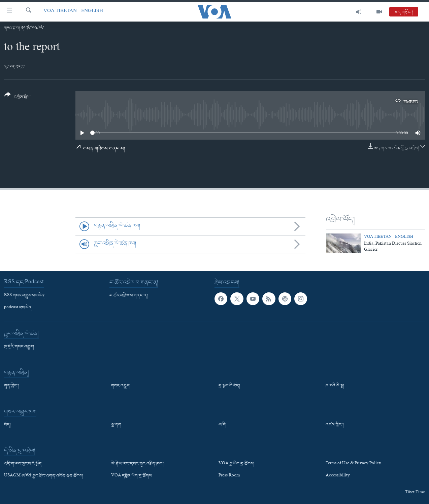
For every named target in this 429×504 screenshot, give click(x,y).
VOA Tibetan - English (73, 12)
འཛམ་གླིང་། (335, 425)
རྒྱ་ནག (116, 425)
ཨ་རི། (222, 425)
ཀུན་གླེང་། (12, 386)
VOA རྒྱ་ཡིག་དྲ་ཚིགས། (236, 464)
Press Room (229, 476)
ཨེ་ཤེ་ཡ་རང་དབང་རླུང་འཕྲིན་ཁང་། (138, 464)
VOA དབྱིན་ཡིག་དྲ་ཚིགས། (132, 476)
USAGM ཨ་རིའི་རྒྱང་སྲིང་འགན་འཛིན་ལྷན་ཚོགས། (44, 476)
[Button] (18, 98)
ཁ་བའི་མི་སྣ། (335, 386)
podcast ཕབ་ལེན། (18, 308)
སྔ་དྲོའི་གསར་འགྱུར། (19, 347)
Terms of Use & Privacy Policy (353, 464)
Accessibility (338, 476)
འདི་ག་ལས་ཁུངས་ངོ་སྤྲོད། (23, 464)
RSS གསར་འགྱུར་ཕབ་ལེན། (25, 296)
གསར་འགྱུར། (121, 386)
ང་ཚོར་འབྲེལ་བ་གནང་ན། (129, 296)
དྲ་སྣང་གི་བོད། (229, 386)
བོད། (7, 425)
